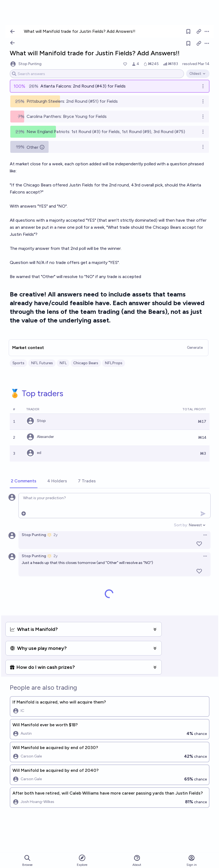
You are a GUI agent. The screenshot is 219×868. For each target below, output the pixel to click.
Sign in (192, 861)
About (137, 861)
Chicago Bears (86, 363)
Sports (18, 363)
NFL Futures (42, 363)
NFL (63, 363)
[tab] (24, 481)
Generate (195, 348)
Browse (27, 861)
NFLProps (114, 363)
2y (55, 535)
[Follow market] (188, 43)
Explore (82, 860)
